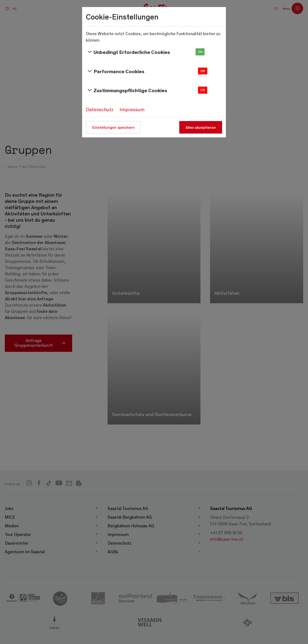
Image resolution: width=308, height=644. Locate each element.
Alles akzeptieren (201, 127)
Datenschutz (100, 109)
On (200, 52)
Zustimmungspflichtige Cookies (127, 90)
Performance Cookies (115, 71)
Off (203, 71)
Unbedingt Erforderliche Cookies (128, 52)
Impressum (132, 109)
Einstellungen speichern (113, 127)
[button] (201, 52)
